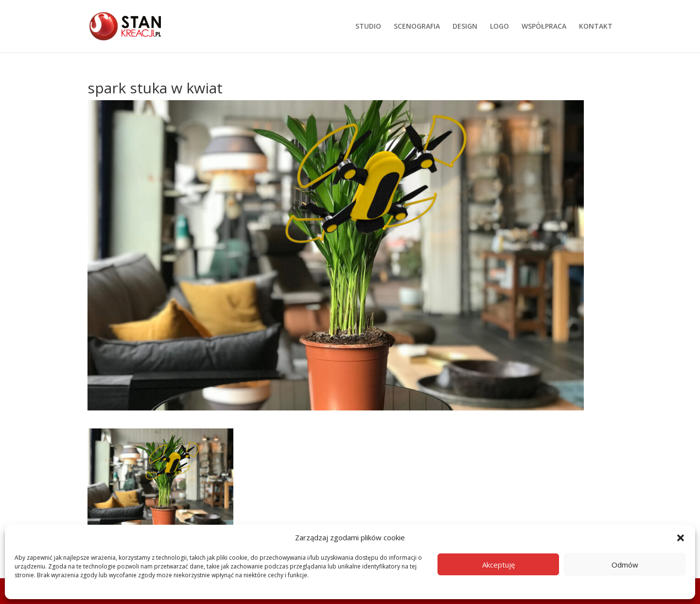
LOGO (499, 27)
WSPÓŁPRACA (544, 27)
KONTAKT (596, 27)
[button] (681, 538)
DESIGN (465, 27)
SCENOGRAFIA (417, 27)
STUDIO (368, 27)
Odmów (625, 565)
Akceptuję (499, 565)
